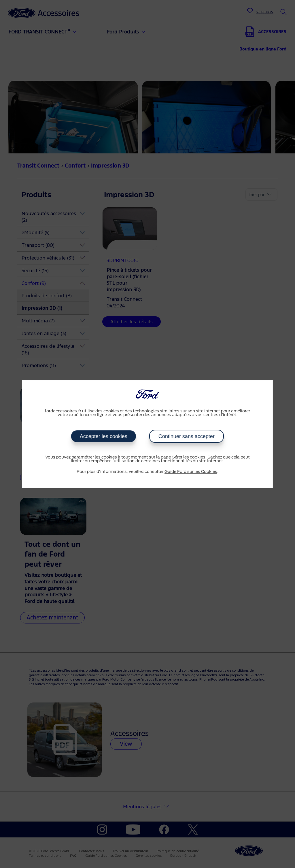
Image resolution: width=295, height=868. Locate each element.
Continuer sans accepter (187, 436)
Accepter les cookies (104, 436)
